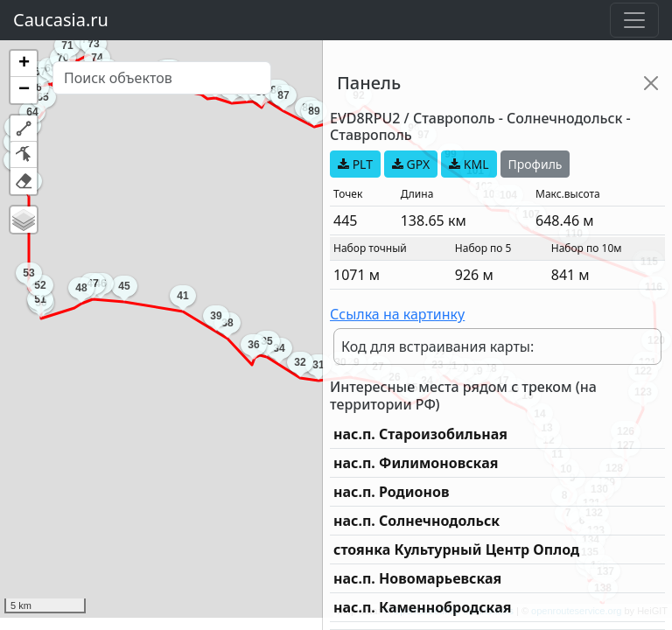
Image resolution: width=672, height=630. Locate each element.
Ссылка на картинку (397, 314)
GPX (411, 164)
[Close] (651, 83)
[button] (24, 64)
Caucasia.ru (61, 20)
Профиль (535, 164)
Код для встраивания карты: (437, 346)
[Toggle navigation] (634, 20)
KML (469, 164)
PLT (355, 164)
